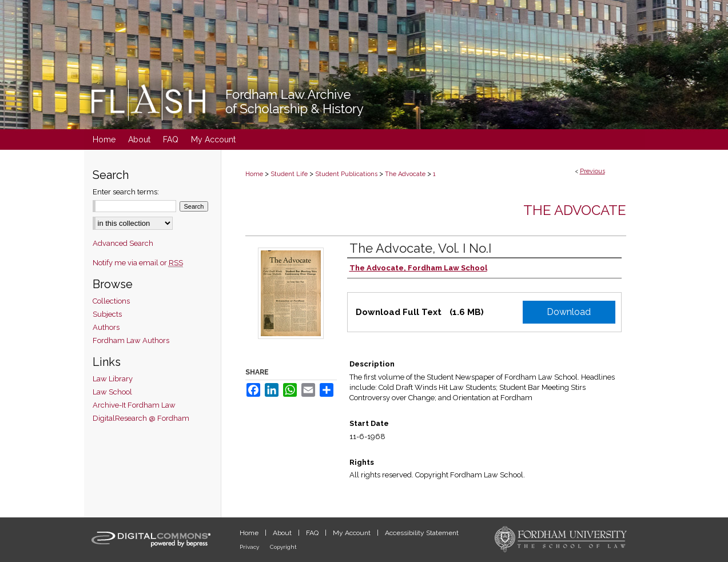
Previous (592, 171)
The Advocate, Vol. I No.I (420, 248)
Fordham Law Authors (131, 340)
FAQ (313, 533)
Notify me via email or (138, 263)
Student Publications (346, 174)
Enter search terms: (126, 192)
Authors (106, 327)
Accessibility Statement (422, 533)
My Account (353, 533)
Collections (111, 301)
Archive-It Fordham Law (134, 405)
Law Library (113, 379)
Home (254, 174)
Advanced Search (123, 243)
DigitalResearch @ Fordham (141, 418)
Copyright (283, 547)
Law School (112, 392)
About (283, 533)
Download (569, 312)
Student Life (289, 174)
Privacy (250, 547)
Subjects (107, 314)
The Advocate (405, 174)
